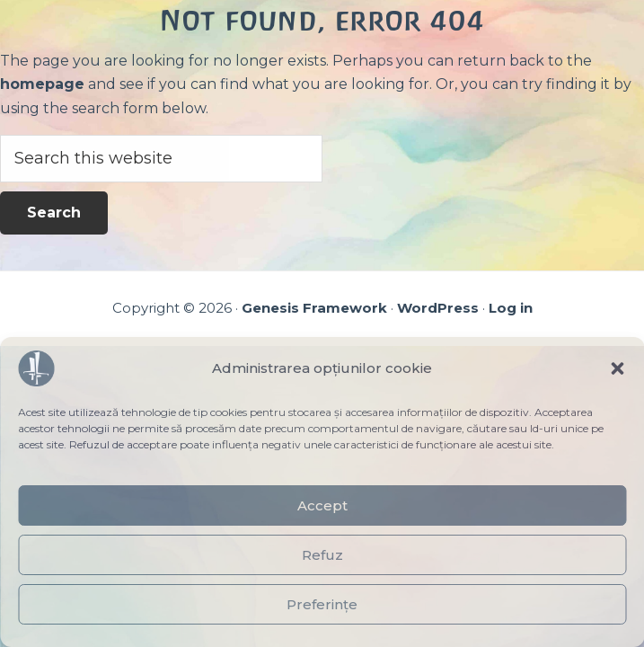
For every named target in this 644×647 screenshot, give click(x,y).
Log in (511, 308)
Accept (322, 505)
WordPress (438, 308)
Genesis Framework (314, 308)
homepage (42, 84)
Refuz (322, 555)
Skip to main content (0, 0)
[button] (617, 368)
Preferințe (322, 604)
